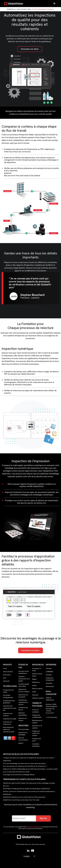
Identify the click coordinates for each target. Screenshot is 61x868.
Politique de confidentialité (37, 716)
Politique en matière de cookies (36, 733)
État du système (37, 689)
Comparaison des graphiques (9, 702)
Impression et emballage (23, 734)
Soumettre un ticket (37, 669)
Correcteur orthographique (8, 696)
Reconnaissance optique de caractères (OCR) (9, 730)
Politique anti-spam (37, 740)
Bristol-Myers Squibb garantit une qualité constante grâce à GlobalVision (27, 789)
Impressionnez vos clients (23, 696)
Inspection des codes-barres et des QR (10, 708)
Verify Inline (7, 675)
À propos (49, 668)
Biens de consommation (23, 739)
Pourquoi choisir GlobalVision (24, 672)
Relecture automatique (23, 714)
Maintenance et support (37, 721)
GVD (5, 678)
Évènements (50, 686)
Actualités (49, 683)
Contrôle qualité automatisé (24, 685)
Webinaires (36, 682)
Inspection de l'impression (7, 723)
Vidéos (34, 685)
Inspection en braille (10, 719)
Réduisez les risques (23, 719)
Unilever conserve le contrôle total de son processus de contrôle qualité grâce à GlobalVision (29, 793)
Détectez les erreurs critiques (24, 690)
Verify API (6, 681)
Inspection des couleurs (8, 715)
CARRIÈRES (49, 672)
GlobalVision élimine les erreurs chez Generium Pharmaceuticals (24, 797)
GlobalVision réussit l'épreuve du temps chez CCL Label (21, 800)
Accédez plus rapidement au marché (23, 702)
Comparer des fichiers (23, 709)
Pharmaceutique (24, 729)
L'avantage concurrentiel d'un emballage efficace (19, 775)
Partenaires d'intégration (50, 679)
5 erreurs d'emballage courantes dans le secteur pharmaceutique (24, 763)
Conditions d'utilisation (36, 745)
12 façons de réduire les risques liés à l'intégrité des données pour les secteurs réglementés (29, 759)
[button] (54, 4)
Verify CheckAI (8, 672)
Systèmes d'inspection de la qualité (24, 679)
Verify (5, 668)
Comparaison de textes (8, 691)
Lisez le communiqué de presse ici (43, 9)
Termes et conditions (36, 711)
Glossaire (35, 695)
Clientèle (49, 675)
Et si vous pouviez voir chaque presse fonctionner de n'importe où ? (25, 766)
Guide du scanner (38, 698)
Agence (21, 743)
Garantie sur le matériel (37, 727)
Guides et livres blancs (37, 675)
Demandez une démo (30, 49)
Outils (34, 692)
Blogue (34, 679)
